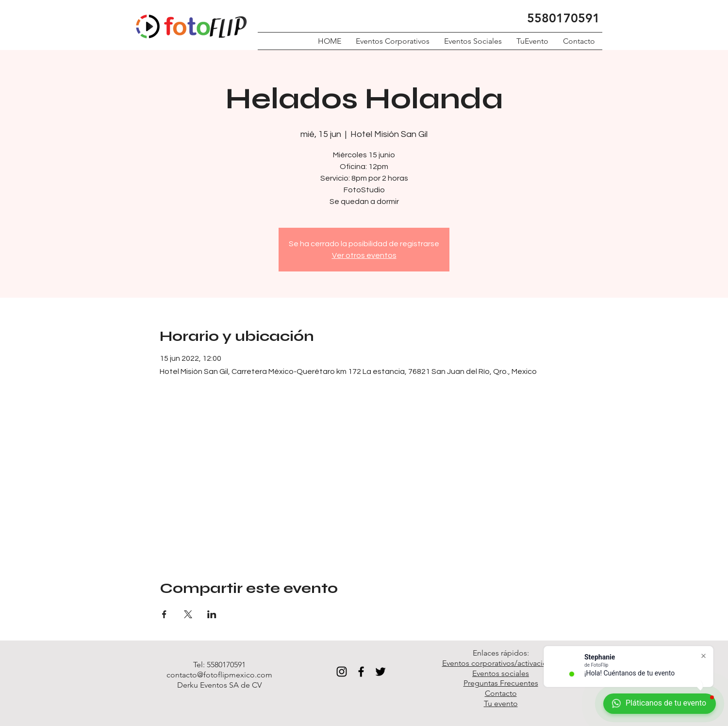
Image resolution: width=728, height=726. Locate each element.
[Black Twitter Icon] (381, 672)
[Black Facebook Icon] (361, 672)
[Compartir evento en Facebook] (164, 614)
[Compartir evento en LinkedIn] (212, 614)
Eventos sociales (501, 673)
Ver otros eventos (364, 255)
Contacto (501, 693)
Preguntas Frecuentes (501, 683)
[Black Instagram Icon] (342, 672)
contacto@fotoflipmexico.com (219, 675)
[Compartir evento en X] (188, 614)
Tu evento (501, 703)
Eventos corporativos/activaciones (501, 663)
